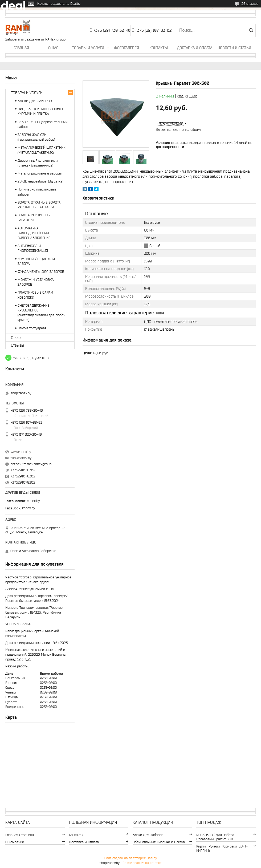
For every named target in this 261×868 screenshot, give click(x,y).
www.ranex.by (21, 452)
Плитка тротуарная (32, 328)
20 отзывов (250, 4)
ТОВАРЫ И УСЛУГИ (27, 93)
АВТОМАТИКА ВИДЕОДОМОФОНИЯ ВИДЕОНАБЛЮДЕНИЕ (34, 233)
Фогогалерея (127, 48)
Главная (21, 48)
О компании (15, 842)
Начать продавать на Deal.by (59, 4)
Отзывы (17, 345)
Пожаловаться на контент (142, 863)
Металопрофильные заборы (40, 173)
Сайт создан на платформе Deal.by (131, 858)
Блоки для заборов (148, 835)
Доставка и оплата (195, 48)
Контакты (159, 48)
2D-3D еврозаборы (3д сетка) (40, 181)
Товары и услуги (88, 48)
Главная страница (20, 835)
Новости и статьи (234, 48)
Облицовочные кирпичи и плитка (159, 842)
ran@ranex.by (21, 458)
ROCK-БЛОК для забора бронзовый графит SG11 (215, 837)
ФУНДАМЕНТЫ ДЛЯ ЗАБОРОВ (41, 272)
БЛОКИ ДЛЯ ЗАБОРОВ (35, 101)
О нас (53, 48)
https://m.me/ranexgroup (31, 464)
